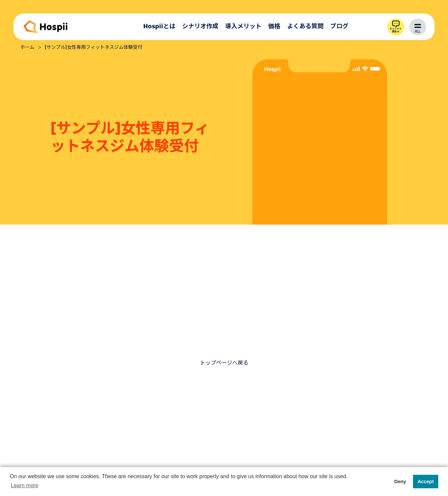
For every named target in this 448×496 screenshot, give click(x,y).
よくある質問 (305, 27)
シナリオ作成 (200, 27)
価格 (274, 27)
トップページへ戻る (224, 363)
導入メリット (243, 27)
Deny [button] (400, 482)
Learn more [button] (25, 485)
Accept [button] (426, 482)
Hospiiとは (159, 27)
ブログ (339, 27)
